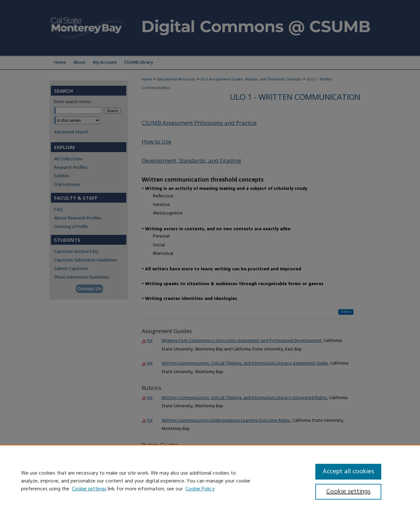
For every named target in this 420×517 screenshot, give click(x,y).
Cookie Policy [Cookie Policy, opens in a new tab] (200, 489)
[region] (210, 481)
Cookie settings (89, 489)
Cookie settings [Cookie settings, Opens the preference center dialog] (348, 492)
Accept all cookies (348, 472)
